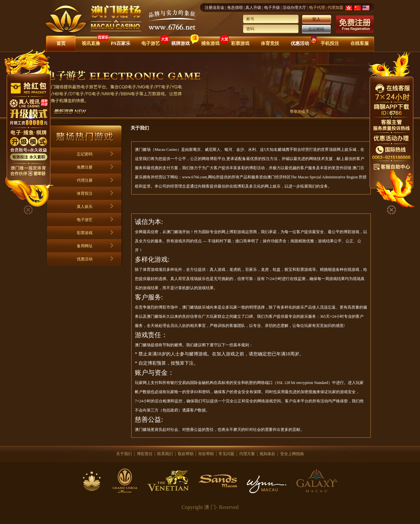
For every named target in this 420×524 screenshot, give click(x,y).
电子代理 (317, 8)
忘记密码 (316, 29)
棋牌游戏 (180, 43)
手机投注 (330, 43)
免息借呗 (235, 8)
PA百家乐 (121, 43)
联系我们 (165, 454)
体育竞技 (270, 43)
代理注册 (85, 180)
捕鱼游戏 (210, 43)
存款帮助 (206, 454)
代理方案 (247, 454)
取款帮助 (186, 454)
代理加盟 (335, 8)
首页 (61, 43)
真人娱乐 (85, 207)
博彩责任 (145, 454)
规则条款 (267, 454)
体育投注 (85, 193)
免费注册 (85, 167)
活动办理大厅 (294, 8)
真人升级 (253, 8)
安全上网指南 (292, 454)
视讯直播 (91, 43)
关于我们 (124, 454)
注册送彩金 (215, 8)
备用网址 (85, 246)
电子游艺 (151, 43)
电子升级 (272, 8)
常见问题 (226, 454)
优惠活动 (300, 43)
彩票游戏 (240, 43)
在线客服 (360, 43)
